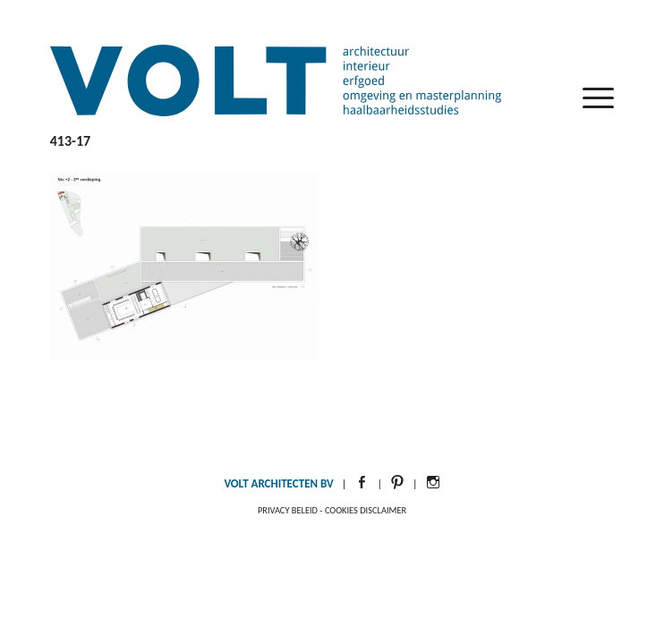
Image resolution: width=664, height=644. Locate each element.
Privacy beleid (288, 510)
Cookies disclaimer (366, 510)
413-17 (70, 141)
